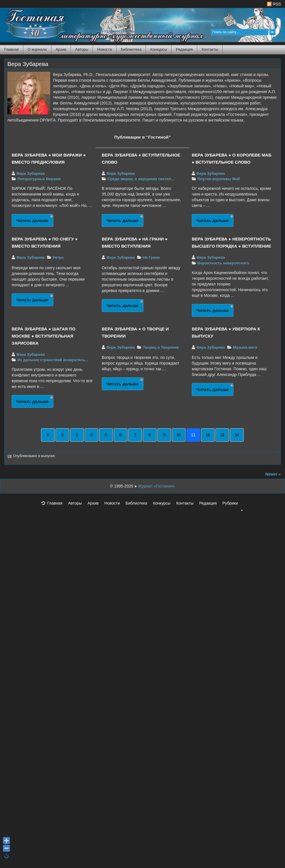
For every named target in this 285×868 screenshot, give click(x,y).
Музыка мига (245, 347)
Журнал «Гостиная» (156, 486)
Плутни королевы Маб (219, 179)
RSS (274, 4)
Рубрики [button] (233, 505)
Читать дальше (32, 220)
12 (208, 435)
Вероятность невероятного (223, 263)
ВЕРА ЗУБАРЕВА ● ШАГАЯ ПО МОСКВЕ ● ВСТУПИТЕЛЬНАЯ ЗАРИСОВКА (44, 336)
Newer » (273, 474)
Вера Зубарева (28, 64)
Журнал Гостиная (27, 24)
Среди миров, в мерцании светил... (141, 179)
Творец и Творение (161, 347)
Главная (12, 49)
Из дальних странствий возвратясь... (53, 360)
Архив (61, 49)
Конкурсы (159, 49)
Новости (105, 49)
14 (237, 435)
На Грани (151, 257)
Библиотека (131, 49)
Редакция (184, 49)
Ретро (58, 257)
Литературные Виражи (39, 179)
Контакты (210, 49)
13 (222, 435)
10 (179, 435)
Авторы (82, 49)
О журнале (37, 49)
